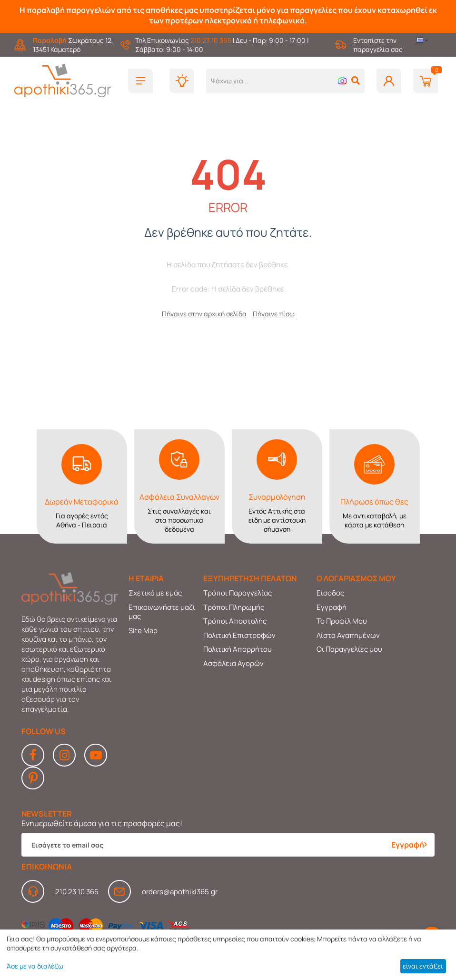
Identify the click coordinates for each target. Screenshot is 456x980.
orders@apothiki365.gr (180, 892)
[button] (356, 81)
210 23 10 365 (211, 40)
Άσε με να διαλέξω (35, 966)
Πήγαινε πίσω (274, 314)
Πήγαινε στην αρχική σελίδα (204, 314)
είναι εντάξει (423, 966)
